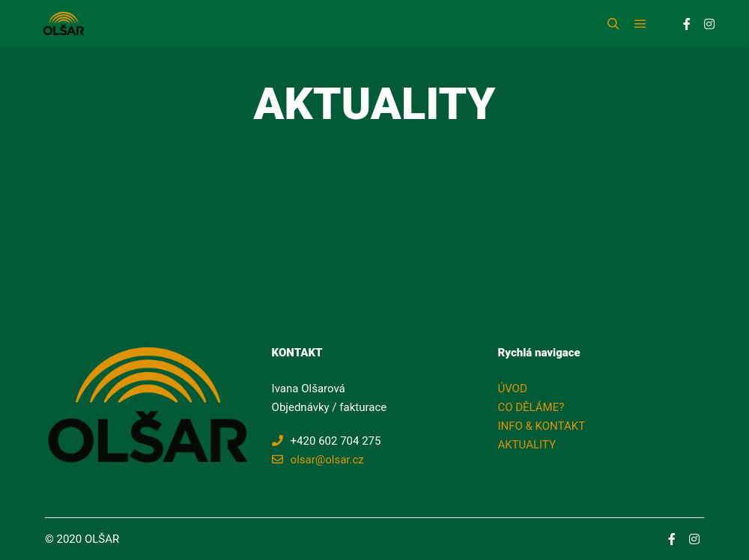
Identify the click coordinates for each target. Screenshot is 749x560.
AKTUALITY (527, 445)
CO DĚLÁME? (531, 407)
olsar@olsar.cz (318, 460)
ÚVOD (512, 389)
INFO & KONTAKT (541, 426)
